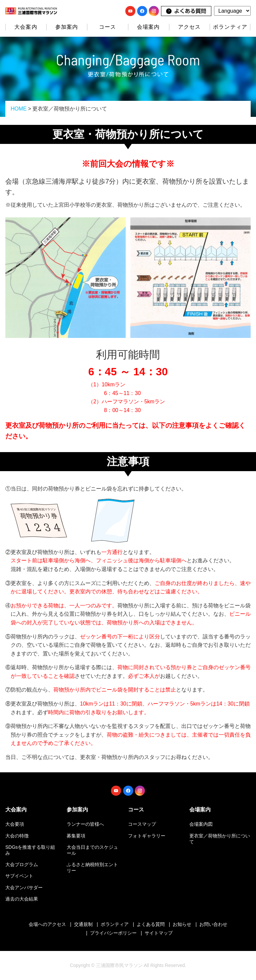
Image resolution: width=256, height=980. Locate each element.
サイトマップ (159, 933)
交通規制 (83, 924)
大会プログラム (22, 864)
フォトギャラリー (147, 836)
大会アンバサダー (24, 888)
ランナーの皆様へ (85, 824)
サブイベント (19, 876)
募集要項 (76, 836)
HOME (19, 109)
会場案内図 (201, 824)
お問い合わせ (213, 924)
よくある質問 (151, 924)
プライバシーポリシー (113, 933)
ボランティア (230, 27)
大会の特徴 (17, 836)
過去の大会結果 (22, 899)
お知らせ (182, 924)
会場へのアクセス (47, 924)
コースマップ (142, 824)
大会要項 (15, 824)
